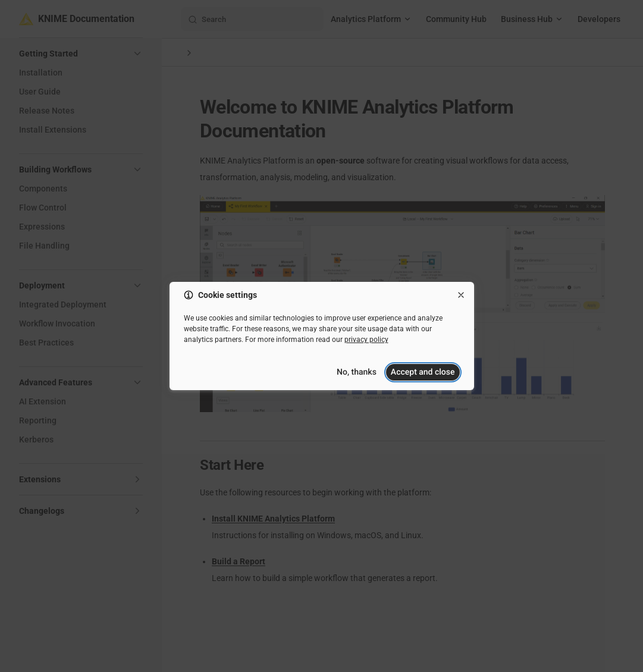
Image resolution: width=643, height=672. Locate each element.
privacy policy (366, 340)
